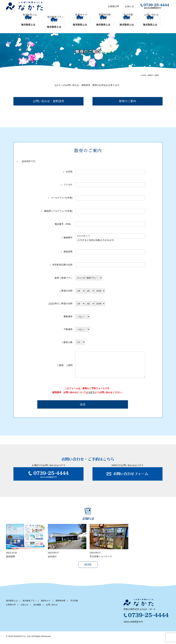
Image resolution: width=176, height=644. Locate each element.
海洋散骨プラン (53, 20)
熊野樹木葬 (100, 20)
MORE (88, 568)
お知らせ (129, 6)
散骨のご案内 (128, 99)
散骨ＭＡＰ (76, 20)
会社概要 (37, 608)
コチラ (91, 396)
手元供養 (123, 20)
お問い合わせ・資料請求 (49, 99)
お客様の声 (113, 6)
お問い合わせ (147, 20)
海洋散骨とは (30, 20)
